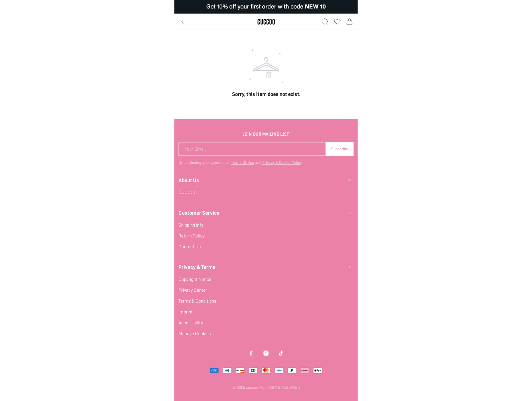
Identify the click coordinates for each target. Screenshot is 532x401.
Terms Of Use (243, 163)
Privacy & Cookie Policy (282, 163)
